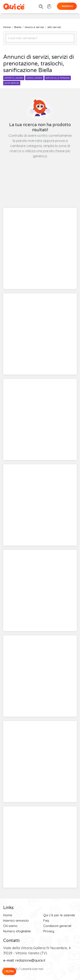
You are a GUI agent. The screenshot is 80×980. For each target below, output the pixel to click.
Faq (46, 920)
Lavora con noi (32, 969)
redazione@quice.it (30, 960)
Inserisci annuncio (16, 920)
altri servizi (12, 83)
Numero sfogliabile (17, 931)
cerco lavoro (34, 78)
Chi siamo (10, 926)
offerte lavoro (14, 78)
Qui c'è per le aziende (59, 915)
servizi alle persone (58, 78)
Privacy (49, 931)
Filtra (9, 971)
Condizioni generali (57, 926)
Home (8, 915)
